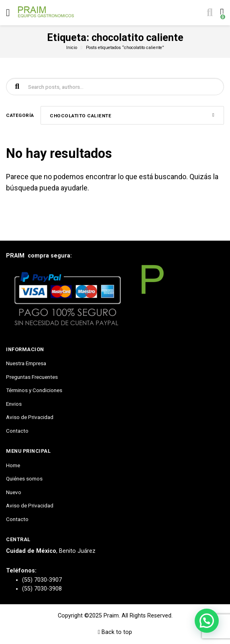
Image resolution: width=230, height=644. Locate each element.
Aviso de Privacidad (30, 417)
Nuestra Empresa (26, 363)
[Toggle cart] (221, 13)
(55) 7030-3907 (42, 580)
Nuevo (14, 492)
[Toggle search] (209, 13)
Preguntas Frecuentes (32, 377)
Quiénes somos (24, 478)
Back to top (115, 632)
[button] (207, 621)
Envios (14, 404)
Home (13, 465)
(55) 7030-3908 (42, 589)
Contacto (17, 431)
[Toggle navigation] (8, 13)
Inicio (72, 48)
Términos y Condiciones (34, 390)
